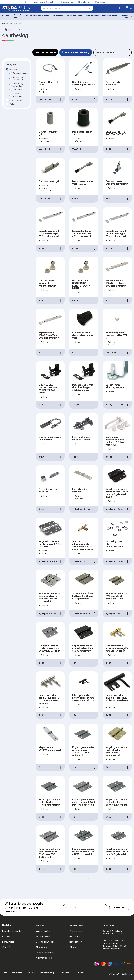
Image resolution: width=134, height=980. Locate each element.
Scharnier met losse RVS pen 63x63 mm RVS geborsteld (116, 596)
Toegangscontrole (92, 15)
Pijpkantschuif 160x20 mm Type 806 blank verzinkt (49, 335)
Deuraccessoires (20, 73)
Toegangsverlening (109, 15)
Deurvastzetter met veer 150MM (83, 183)
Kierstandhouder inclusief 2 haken (81, 438)
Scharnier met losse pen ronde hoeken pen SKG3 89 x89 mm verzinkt (49, 597)
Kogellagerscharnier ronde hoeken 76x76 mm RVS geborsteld (117, 852)
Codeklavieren (76, 931)
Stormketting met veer (49, 83)
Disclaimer (31, 973)
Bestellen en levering (12, 931)
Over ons (127, 16)
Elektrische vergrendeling (19, 16)
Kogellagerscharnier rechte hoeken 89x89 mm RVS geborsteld (84, 802)
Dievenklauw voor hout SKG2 (49, 490)
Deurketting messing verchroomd (50, 438)
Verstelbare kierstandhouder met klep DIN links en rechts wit (117, 441)
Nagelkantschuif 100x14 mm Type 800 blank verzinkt (116, 283)
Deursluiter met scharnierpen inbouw (84, 83)
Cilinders (73, 947)
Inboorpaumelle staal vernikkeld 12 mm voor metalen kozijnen (49, 699)
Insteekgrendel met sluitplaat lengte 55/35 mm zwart (83, 387)
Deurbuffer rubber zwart (82, 133)
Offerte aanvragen (45, 942)
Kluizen (47, 15)
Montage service (44, 936)
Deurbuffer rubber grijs (49, 133)
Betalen (6, 936)
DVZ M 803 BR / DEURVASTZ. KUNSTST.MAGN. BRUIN (82, 284)
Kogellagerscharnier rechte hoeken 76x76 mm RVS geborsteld (83, 751)
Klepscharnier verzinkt (80, 490)
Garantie (7, 947)
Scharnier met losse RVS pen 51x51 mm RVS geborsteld (83, 596)
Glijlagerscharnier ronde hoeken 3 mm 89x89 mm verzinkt (49, 648)
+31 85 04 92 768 (119, 946)
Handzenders (76, 942)
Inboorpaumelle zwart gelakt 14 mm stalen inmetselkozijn (84, 698)
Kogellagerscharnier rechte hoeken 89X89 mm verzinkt (117, 802)
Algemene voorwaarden (12, 973)
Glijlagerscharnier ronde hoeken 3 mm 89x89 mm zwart (83, 648)
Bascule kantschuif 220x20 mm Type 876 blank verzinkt (49, 234)
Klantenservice (43, 931)
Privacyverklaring (47, 973)
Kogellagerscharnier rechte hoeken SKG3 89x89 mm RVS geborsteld (50, 853)
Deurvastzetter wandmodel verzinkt (117, 183)
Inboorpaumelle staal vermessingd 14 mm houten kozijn (117, 648)
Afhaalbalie (41, 947)
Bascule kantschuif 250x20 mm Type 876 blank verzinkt (82, 234)
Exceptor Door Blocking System (115, 386)
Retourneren (8, 942)
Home (5, 23)
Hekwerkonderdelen (34, 15)
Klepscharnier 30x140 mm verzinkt (50, 749)
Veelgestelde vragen (46, 952)
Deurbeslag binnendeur (18, 78)
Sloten (80, 15)
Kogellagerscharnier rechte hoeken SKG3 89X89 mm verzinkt (83, 852)
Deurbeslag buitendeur (18, 85)
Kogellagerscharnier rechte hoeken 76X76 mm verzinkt (50, 802)
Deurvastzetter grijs (50, 181)
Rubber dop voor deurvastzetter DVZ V (117, 335)
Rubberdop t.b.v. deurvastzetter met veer (83, 335)
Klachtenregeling (44, 958)
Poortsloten (75, 936)
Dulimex (13, 23)
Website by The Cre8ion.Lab (120, 974)
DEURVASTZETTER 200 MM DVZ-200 (116, 133)
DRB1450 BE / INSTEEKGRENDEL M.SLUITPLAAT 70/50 (49, 389)
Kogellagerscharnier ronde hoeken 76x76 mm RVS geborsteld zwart (117, 493)
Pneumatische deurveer (113, 83)
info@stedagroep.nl (111, 949)
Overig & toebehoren (18, 95)
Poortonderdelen (59, 15)
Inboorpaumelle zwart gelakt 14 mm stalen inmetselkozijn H (117, 699)
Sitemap (81, 973)
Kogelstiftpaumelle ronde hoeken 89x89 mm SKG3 (50, 544)
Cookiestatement (65, 973)
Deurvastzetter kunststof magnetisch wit (47, 283)
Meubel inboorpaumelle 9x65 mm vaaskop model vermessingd (83, 545)
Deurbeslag (7, 15)
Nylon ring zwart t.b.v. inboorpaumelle (115, 544)
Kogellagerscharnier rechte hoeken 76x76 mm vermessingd (117, 751)
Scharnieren (18, 90)
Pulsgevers (72, 15)
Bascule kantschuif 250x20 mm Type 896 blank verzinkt (116, 234)
